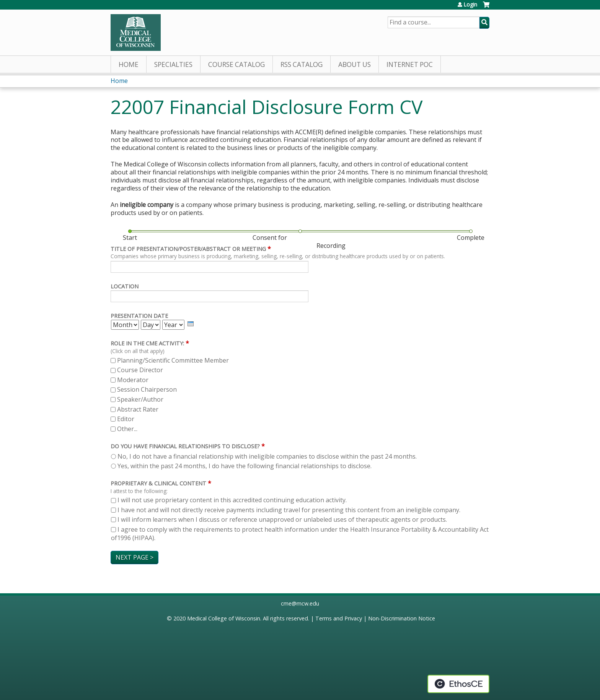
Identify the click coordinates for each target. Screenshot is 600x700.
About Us (355, 64)
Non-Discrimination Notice (402, 618)
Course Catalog (236, 64)
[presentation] (191, 324)
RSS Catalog (302, 64)
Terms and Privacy (339, 618)
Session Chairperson (147, 389)
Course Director (140, 370)
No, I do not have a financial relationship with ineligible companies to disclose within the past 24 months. (267, 456)
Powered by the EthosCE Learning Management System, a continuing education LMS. (458, 684)
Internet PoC (410, 64)
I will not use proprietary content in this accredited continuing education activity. (232, 500)
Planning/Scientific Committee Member (173, 360)
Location (125, 286)
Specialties (173, 64)
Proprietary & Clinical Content (158, 483)
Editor (126, 419)
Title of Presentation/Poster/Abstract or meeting (188, 249)
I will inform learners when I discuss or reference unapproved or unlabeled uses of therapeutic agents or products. (282, 519)
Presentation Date (139, 316)
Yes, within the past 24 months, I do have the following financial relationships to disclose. (245, 466)
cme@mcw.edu (300, 603)
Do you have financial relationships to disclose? (185, 446)
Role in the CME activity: (147, 343)
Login (470, 5)
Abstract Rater (138, 409)
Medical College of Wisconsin (224, 618)
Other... (127, 429)
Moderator (133, 380)
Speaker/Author (140, 399)
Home (129, 64)
